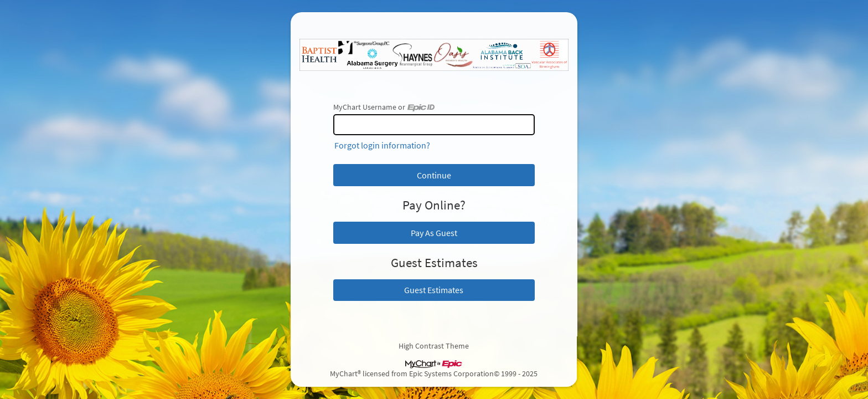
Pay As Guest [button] (434, 233)
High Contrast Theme (434, 346)
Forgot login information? (382, 145)
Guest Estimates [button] (434, 290)
